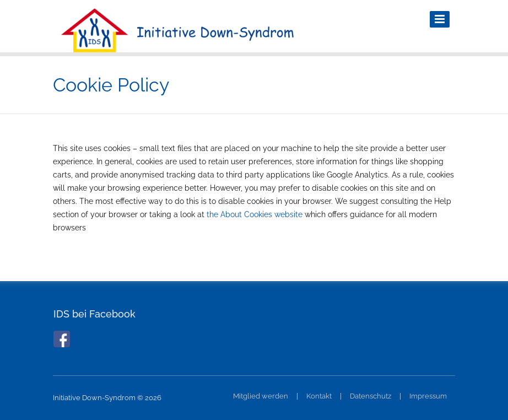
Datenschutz (371, 396)
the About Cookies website (255, 214)
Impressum (428, 396)
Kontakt (319, 396)
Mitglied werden (261, 396)
